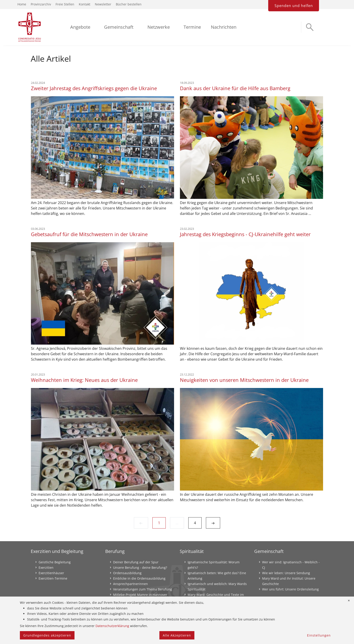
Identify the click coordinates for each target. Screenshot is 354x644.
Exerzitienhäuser (51, 573)
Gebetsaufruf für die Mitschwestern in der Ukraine (89, 234)
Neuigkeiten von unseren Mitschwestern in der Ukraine (244, 380)
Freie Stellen (65, 4)
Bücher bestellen (129, 4)
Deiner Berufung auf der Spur (136, 562)
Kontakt (85, 4)
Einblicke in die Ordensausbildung (139, 578)
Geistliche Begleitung (55, 562)
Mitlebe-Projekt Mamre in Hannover (140, 595)
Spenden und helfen (294, 6)
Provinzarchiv (41, 4)
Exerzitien (46, 568)
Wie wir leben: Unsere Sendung (286, 573)
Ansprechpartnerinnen (130, 584)
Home (22, 4)
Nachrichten (224, 27)
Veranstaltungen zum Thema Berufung (143, 589)
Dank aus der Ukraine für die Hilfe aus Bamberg (235, 88)
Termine (192, 27)
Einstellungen (319, 635)
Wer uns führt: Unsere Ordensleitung (290, 589)
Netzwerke (159, 27)
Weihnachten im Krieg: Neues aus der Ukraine (84, 380)
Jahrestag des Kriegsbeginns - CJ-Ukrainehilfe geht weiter (245, 234)
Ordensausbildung (127, 573)
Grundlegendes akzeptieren (47, 635)
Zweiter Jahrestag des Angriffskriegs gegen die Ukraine (94, 88)
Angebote (80, 27)
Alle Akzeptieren (177, 635)
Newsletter (103, 4)
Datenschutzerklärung (112, 626)
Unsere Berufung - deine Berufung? (140, 568)
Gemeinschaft (119, 27)
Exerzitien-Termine (53, 578)
